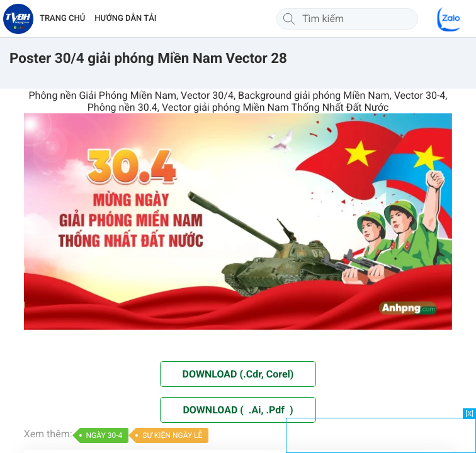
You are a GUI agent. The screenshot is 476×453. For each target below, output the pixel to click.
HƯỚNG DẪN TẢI (125, 19)
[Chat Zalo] (450, 19)
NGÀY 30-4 (105, 435)
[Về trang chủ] (18, 19)
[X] (469, 414)
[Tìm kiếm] (289, 19)
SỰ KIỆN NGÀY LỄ (172, 435)
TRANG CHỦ (62, 19)
